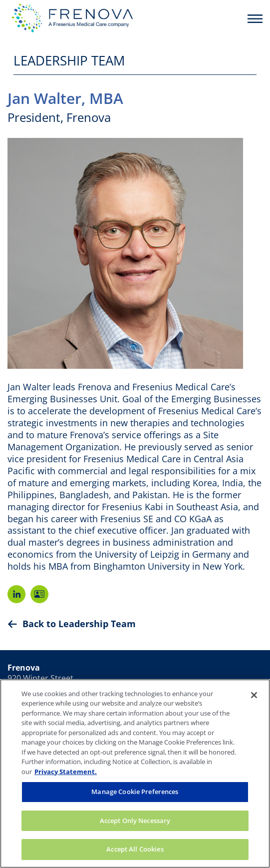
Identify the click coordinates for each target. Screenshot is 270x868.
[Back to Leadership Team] (135, 624)
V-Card (39, 594)
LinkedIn (16, 594)
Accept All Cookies (135, 849)
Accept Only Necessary (135, 821)
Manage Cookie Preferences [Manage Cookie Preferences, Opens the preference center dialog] (135, 792)
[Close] (254, 695)
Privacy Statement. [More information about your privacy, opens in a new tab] (66, 772)
